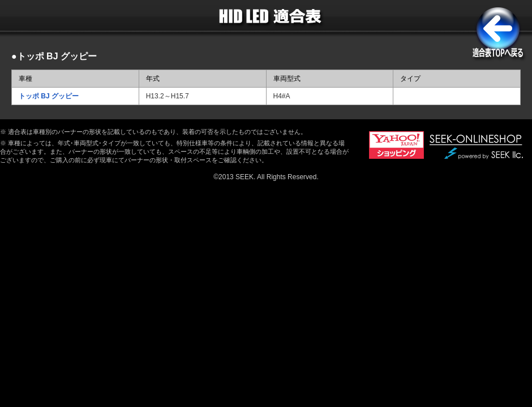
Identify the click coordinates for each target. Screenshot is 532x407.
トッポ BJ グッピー (49, 96)
